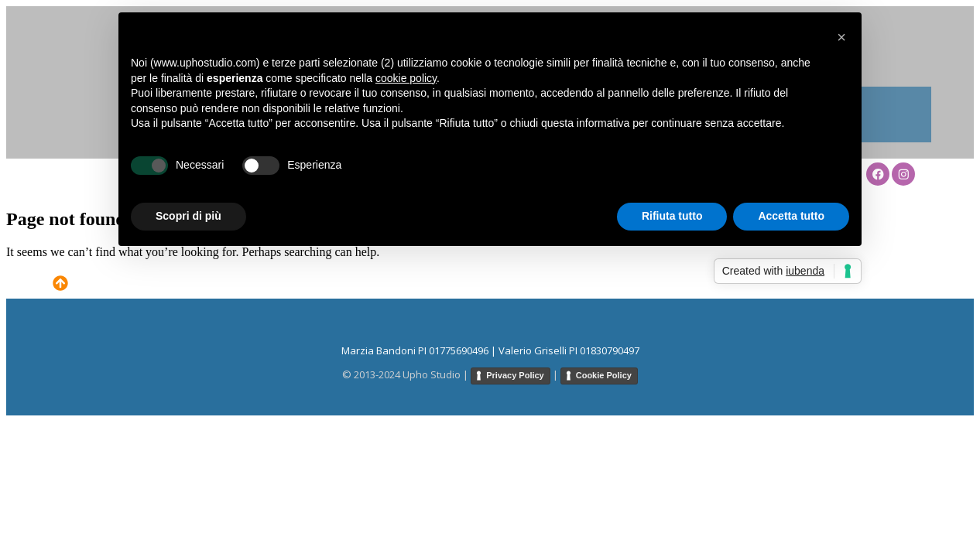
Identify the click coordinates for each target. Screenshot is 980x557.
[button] (841, 37)
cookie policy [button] (406, 78)
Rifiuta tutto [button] (672, 216)
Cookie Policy (604, 375)
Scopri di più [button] (188, 216)
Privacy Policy (515, 375)
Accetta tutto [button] (791, 216)
